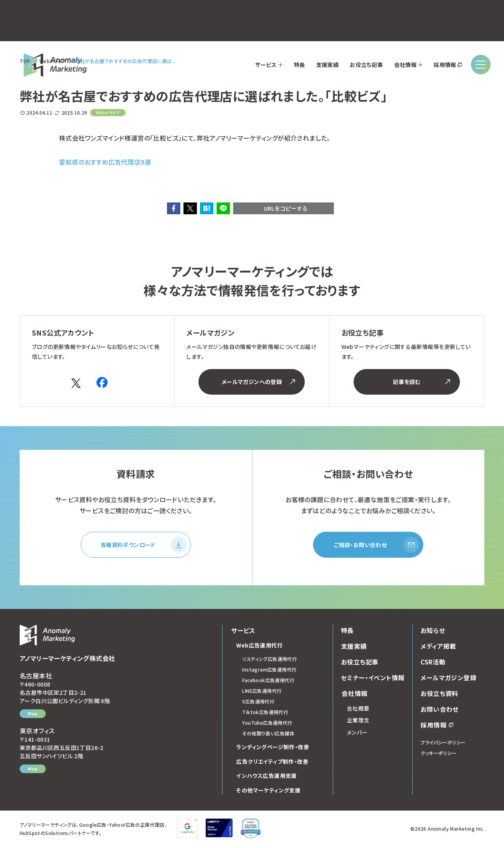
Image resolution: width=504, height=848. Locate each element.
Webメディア (53, 61)
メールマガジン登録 (448, 679)
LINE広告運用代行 (262, 692)
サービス (243, 631)
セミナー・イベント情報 (373, 679)
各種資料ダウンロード (144, 546)
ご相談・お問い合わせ (376, 546)
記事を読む (422, 382)
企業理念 (358, 722)
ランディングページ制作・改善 (273, 748)
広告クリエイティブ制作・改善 (272, 763)
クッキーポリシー (438, 754)
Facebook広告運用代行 (268, 682)
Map (33, 715)
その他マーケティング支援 (268, 791)
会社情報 (354, 694)
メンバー (357, 733)
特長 (347, 631)
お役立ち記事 (360, 663)
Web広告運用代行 (260, 646)
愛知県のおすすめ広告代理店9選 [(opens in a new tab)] (105, 162)
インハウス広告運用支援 (266, 777)
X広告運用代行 (258, 703)
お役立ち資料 (439, 694)
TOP (25, 61)
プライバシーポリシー (443, 743)
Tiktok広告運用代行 (265, 713)
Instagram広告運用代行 (269, 671)
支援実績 (354, 647)
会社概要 (358, 709)
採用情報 (437, 726)
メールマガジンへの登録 (258, 382)
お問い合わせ (439, 710)
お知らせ (433, 631)
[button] (174, 208)
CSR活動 (433, 663)
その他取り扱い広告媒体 (268, 735)
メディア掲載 (438, 647)
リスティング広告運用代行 (270, 660)
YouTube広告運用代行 (267, 724)
